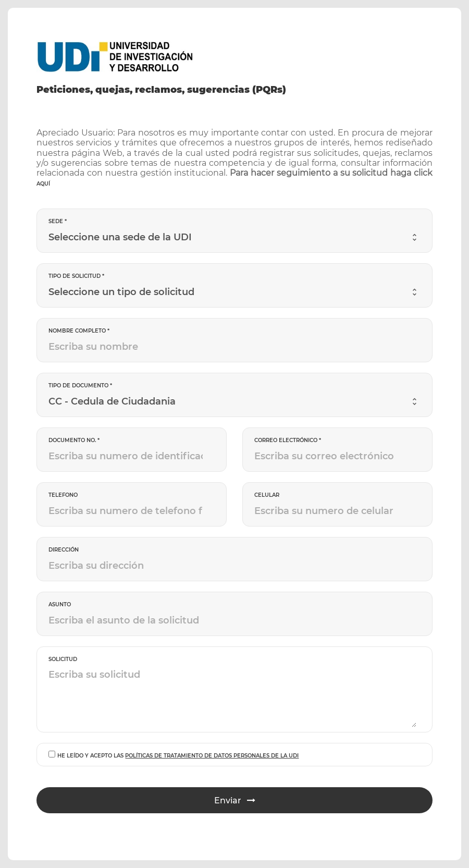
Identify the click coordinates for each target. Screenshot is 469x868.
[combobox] (232, 237)
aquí (43, 184)
